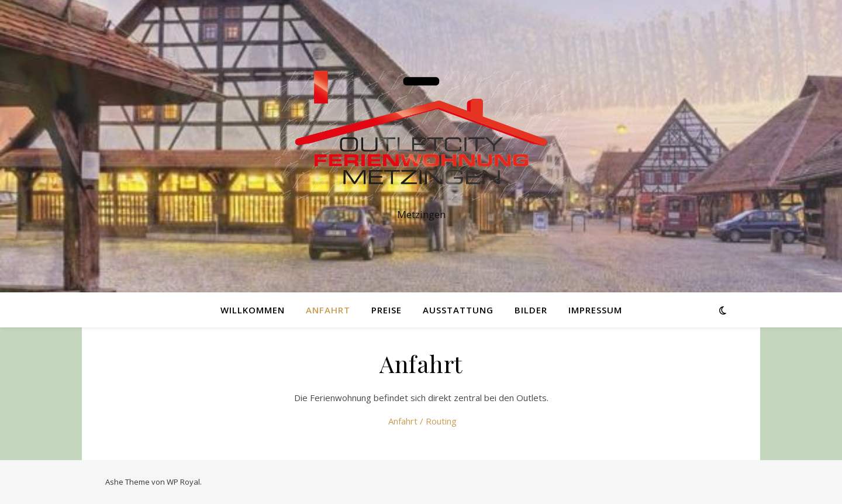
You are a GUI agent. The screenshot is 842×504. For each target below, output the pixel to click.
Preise (387, 310)
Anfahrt (328, 310)
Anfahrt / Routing (421, 421)
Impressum (595, 310)
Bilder (531, 310)
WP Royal (183, 482)
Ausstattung (458, 310)
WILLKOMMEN (253, 310)
